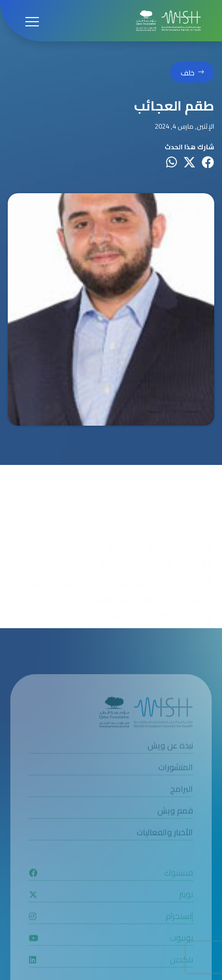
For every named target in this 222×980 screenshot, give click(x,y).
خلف (188, 73)
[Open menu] (32, 21)
